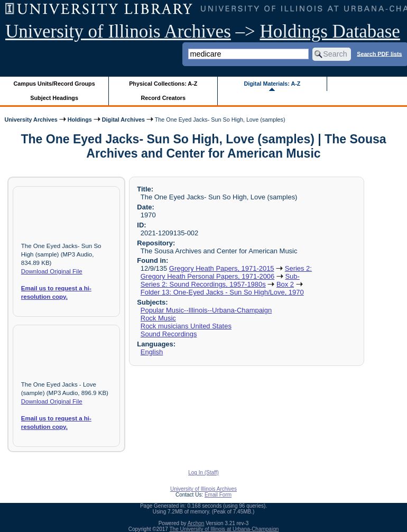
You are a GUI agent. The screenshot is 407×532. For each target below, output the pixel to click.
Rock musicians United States (186, 326)
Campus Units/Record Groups (54, 84)
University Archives (31, 120)
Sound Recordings (169, 334)
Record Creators (163, 98)
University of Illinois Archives (118, 31)
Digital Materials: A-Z (272, 84)
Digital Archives (123, 120)
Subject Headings (54, 98)
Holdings (80, 120)
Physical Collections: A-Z (163, 84)
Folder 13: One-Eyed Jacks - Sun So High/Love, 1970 (222, 292)
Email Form (218, 495)
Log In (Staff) (203, 473)
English (152, 352)
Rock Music (158, 318)
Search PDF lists (379, 53)
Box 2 (285, 284)
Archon (196, 523)
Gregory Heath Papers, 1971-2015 (222, 268)
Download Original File (52, 271)
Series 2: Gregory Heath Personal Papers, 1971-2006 (226, 272)
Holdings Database (330, 31)
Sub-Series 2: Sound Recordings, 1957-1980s (220, 280)
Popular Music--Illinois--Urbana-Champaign (206, 310)
